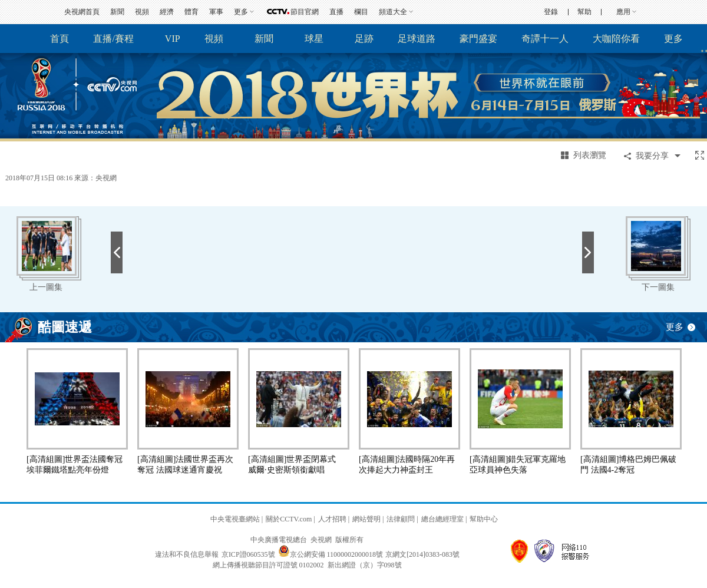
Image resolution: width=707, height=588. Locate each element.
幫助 (584, 12)
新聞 (117, 12)
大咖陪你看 (616, 39)
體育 (191, 12)
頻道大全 (393, 12)
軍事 (216, 12)
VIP (173, 39)
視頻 (142, 12)
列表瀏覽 (590, 155)
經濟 (167, 12)
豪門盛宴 (478, 39)
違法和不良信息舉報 (187, 554)
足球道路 (417, 39)
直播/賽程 (113, 39)
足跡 (364, 39)
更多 (241, 12)
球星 (314, 39)
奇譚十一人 (545, 39)
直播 (336, 12)
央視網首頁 (82, 12)
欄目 (361, 12)
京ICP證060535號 (248, 554)
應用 (623, 12)
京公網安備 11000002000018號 (331, 554)
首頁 (60, 39)
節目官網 (305, 12)
